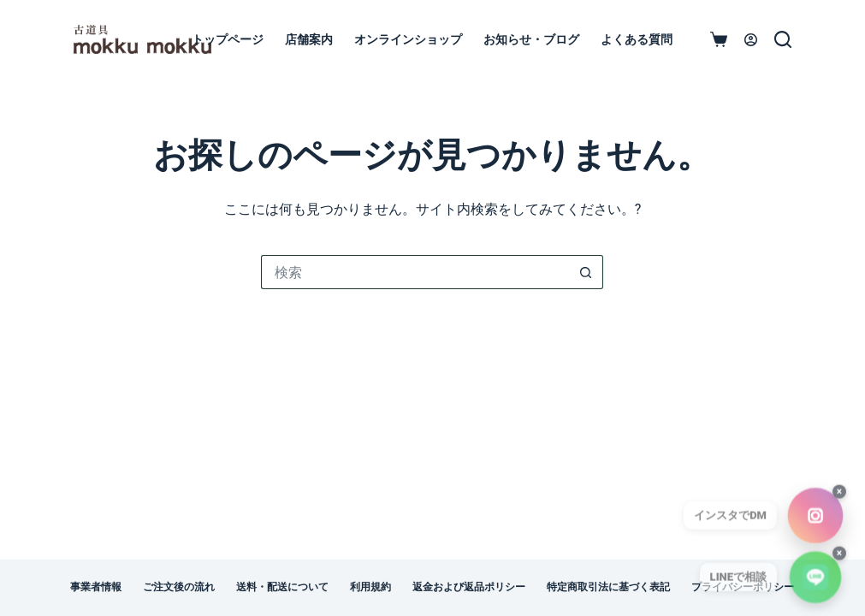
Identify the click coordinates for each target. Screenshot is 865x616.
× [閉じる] (839, 498)
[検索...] (415, 272)
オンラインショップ (408, 39)
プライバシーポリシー (743, 587)
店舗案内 (309, 39)
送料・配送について (282, 587)
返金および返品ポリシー (469, 587)
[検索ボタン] (586, 272)
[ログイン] (751, 40)
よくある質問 (637, 39)
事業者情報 (96, 587)
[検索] (783, 39)
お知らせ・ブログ (531, 39)
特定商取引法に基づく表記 (608, 587)
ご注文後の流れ (179, 587)
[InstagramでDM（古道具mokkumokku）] (816, 521)
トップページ (228, 39)
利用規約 (370, 587)
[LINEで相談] (815, 583)
